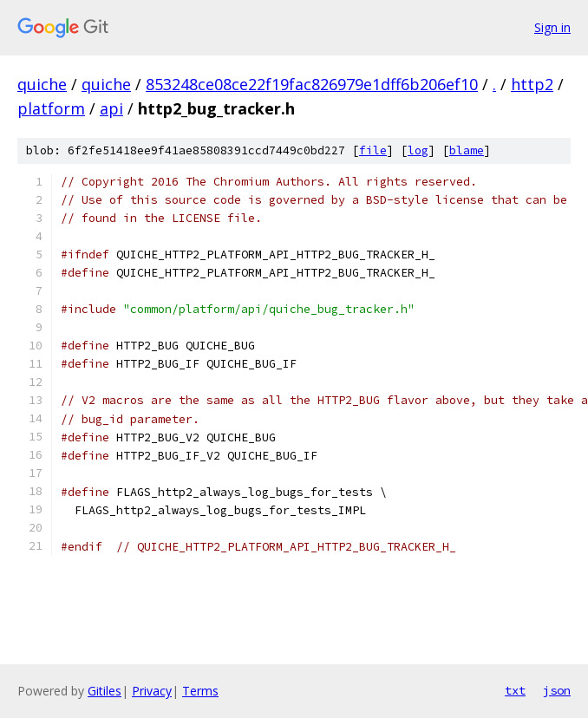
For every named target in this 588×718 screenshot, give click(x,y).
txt (515, 690)
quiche (42, 84)
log (418, 150)
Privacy (152, 691)
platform (51, 108)
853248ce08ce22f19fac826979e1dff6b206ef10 (312, 84)
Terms (200, 691)
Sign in (552, 27)
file (373, 150)
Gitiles (105, 691)
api (111, 108)
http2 (532, 84)
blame (467, 150)
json (557, 690)
